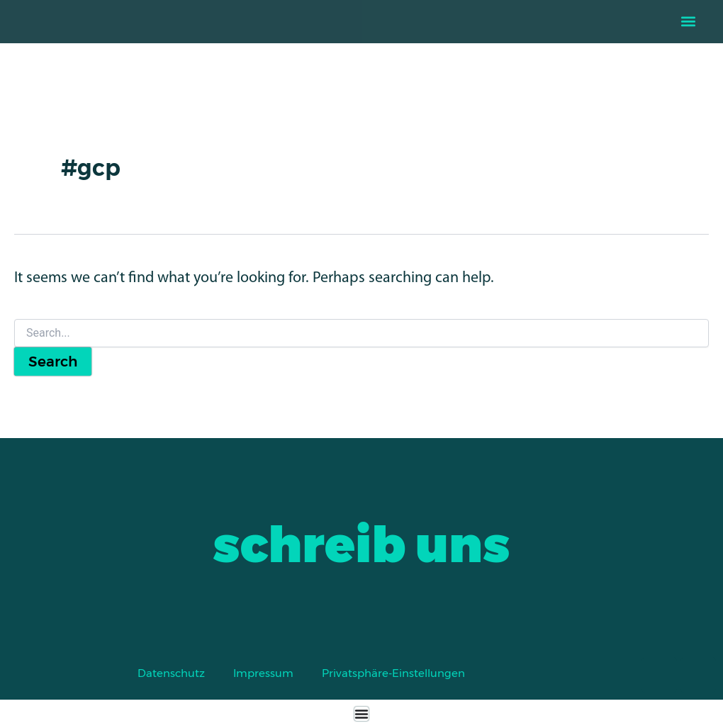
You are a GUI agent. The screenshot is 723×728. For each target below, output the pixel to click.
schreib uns (361, 544)
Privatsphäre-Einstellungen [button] (393, 673)
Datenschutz (171, 673)
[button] (689, 22)
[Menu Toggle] (361, 714)
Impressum (263, 673)
